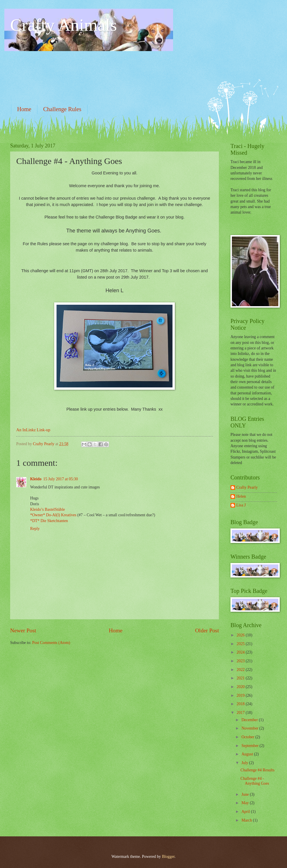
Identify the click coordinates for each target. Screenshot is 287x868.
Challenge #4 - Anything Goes (255, 781)
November (250, 728)
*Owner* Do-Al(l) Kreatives (54, 515)
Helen (241, 496)
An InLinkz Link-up (33, 430)
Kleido (36, 479)
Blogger (168, 857)
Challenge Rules (62, 109)
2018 (241, 704)
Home (24, 109)
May (246, 803)
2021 (241, 678)
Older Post (207, 630)
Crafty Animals (63, 25)
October (248, 737)
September (250, 746)
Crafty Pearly (247, 487)
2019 (241, 695)
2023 (241, 661)
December (250, 720)
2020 (241, 687)
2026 (241, 635)
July (245, 763)
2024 (241, 652)
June (246, 794)
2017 (241, 713)
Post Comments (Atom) (51, 643)
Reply (35, 529)
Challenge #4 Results (257, 770)
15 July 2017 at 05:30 (61, 479)
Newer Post (23, 630)
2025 (241, 644)
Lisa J (241, 505)
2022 (241, 670)
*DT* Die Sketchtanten (49, 521)
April (246, 812)
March (247, 820)
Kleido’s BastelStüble (48, 509)
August (248, 754)
